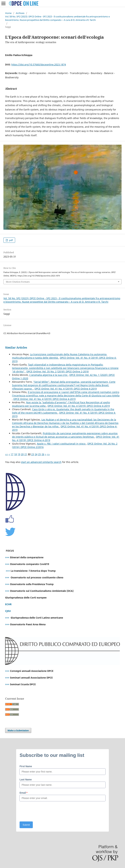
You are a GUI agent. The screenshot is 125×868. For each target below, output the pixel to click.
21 (26, 454)
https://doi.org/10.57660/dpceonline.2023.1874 (39, 65)
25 (39, 454)
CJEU (8, 611)
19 (19, 454)
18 (15, 454)
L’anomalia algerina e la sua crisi (49, 375)
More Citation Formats (18, 282)
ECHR (8, 604)
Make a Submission (18, 730)
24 (36, 454)
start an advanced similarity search (41, 462)
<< (7, 454)
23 (33, 454)
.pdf (10, 240)
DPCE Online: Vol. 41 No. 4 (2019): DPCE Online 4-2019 (66, 389)
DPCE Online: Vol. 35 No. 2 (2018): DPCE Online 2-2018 (58, 371)
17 (12, 454)
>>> (7, 557)
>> (48, 454)
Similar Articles (16, 348)
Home (8, 13)
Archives (20, 13)
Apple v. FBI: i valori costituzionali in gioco (61, 444)
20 (22, 454)
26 (43, 454)
